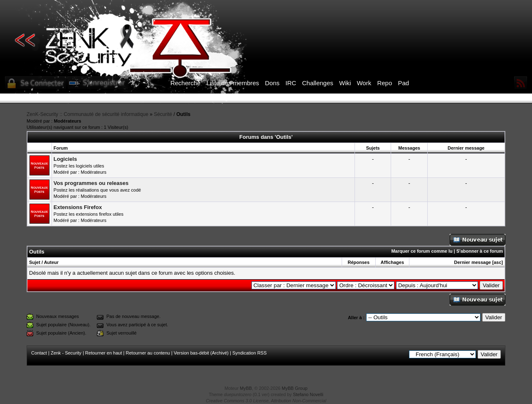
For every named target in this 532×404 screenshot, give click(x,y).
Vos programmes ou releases (91, 183)
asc (498, 262)
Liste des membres (233, 83)
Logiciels (65, 159)
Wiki (345, 83)
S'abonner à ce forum (480, 251)
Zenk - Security (66, 353)
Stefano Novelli (308, 394)
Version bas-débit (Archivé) (201, 353)
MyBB (246, 388)
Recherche (186, 83)
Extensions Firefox (78, 207)
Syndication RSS (250, 353)
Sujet (35, 262)
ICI (410, 99)
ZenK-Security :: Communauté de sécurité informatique (87, 114)
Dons (272, 83)
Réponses (358, 262)
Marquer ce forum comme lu (422, 251)
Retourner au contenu (148, 353)
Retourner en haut (104, 353)
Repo (384, 83)
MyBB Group (295, 388)
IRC (291, 83)
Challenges (318, 83)
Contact (39, 353)
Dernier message (473, 262)
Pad (403, 83)
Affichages (392, 262)
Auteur (51, 262)
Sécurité (163, 114)
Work (364, 83)
